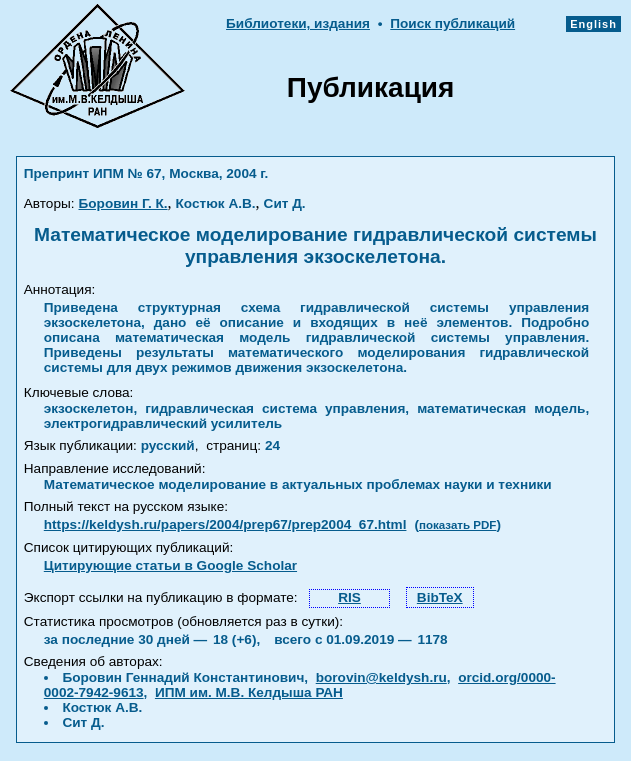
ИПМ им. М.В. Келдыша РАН (249, 692)
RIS (349, 597)
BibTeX (440, 597)
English (593, 24)
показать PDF (457, 525)
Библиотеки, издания (298, 23)
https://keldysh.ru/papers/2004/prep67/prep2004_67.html (225, 524)
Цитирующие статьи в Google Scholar (170, 565)
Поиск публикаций (452, 23)
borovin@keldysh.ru (381, 677)
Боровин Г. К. (123, 203)
